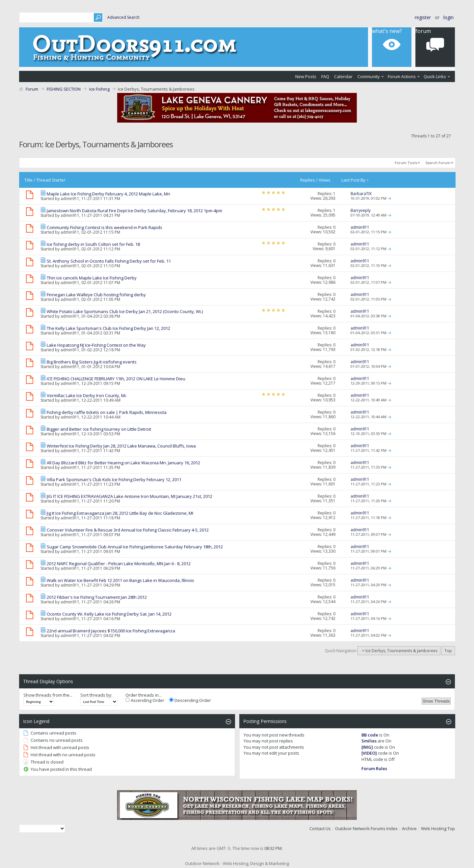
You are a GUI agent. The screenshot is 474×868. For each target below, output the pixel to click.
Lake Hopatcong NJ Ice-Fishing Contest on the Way (96, 345)
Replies (308, 180)
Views (325, 180)
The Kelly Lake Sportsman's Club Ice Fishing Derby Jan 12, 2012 (108, 328)
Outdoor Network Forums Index (366, 828)
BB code (370, 735)
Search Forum (438, 163)
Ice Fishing (99, 89)
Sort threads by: (96, 695)
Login (448, 17)
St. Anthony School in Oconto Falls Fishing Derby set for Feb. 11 (109, 261)
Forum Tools (406, 163)
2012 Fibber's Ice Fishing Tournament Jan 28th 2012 (97, 597)
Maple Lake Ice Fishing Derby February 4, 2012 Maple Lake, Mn (108, 194)
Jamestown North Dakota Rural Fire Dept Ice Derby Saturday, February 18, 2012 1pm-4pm (134, 211)
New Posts (306, 76)
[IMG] (367, 747)
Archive (409, 828)
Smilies (369, 741)
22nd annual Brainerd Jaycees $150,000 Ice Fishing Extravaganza (111, 631)
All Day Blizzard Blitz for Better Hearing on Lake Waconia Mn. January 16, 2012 (123, 463)
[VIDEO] (369, 753)
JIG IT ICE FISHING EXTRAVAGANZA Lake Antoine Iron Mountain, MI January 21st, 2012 (130, 496)
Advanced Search (123, 17)
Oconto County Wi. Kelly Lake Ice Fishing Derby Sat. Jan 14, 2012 (109, 614)
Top (448, 651)
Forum (423, 31)
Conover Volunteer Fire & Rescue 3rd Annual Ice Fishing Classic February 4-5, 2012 (128, 530)
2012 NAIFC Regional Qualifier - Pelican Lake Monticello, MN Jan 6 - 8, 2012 (119, 564)
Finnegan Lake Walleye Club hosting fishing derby (96, 295)
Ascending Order (145, 700)
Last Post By (355, 180)
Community (369, 76)
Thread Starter (51, 180)
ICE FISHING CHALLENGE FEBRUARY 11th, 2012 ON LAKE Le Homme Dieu (116, 379)
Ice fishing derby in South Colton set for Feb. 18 (93, 244)
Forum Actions (402, 76)
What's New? (387, 31)
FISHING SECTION (64, 89)
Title (28, 180)
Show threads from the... (48, 695)
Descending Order (190, 700)
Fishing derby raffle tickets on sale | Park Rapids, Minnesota (107, 412)
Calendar (343, 76)
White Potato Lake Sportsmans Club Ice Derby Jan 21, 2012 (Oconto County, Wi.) (125, 311)
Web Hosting (434, 828)
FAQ (325, 76)
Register (423, 17)
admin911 (70, 199)
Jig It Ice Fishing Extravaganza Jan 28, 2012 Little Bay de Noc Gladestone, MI (120, 513)
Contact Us (320, 828)
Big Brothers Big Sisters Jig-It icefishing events (92, 362)
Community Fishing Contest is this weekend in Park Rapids (105, 227)
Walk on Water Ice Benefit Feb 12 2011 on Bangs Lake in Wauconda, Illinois (120, 580)
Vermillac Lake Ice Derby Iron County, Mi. (87, 395)
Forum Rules (374, 768)
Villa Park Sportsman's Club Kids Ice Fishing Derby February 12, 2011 (114, 479)
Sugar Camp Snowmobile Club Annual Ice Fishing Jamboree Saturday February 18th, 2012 (135, 547)
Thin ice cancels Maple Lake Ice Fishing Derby (92, 278)
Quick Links (435, 76)
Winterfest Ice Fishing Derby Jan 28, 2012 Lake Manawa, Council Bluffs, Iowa (121, 446)
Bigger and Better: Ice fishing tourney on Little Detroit (99, 429)
